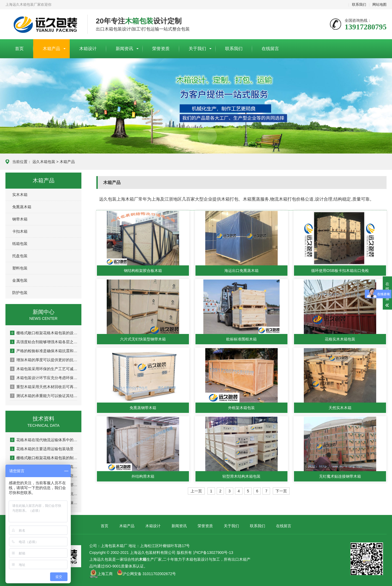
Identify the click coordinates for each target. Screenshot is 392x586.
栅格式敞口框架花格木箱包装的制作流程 (44, 458)
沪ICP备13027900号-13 (213, 553)
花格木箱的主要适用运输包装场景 (42, 449)
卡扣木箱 (20, 231)
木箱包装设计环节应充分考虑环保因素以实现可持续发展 (44, 378)
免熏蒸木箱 (22, 207)
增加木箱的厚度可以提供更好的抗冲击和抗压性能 (44, 360)
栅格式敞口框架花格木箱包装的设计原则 (44, 333)
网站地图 (379, 4)
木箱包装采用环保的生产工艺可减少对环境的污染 (44, 369)
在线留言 (270, 49)
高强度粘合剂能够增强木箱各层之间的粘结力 (44, 342)
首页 (19, 49)
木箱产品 (51, 49)
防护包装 (20, 293)
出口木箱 (239, 559)
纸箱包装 (20, 244)
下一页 (281, 491)
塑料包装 (20, 268)
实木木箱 (20, 195)
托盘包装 (20, 256)
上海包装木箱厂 (42, 24)
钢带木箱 (20, 219)
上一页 (196, 491)
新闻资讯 (124, 49)
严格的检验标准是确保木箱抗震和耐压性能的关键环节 (44, 351)
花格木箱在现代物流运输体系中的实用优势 (44, 440)
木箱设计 (88, 49)
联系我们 (359, 4)
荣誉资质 (161, 49)
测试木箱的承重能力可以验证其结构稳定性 (44, 396)
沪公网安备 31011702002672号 (147, 574)
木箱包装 (193, 559)
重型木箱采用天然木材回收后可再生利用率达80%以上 (44, 387)
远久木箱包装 (44, 162)
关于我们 (197, 49)
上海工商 (105, 574)
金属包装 (20, 280)
